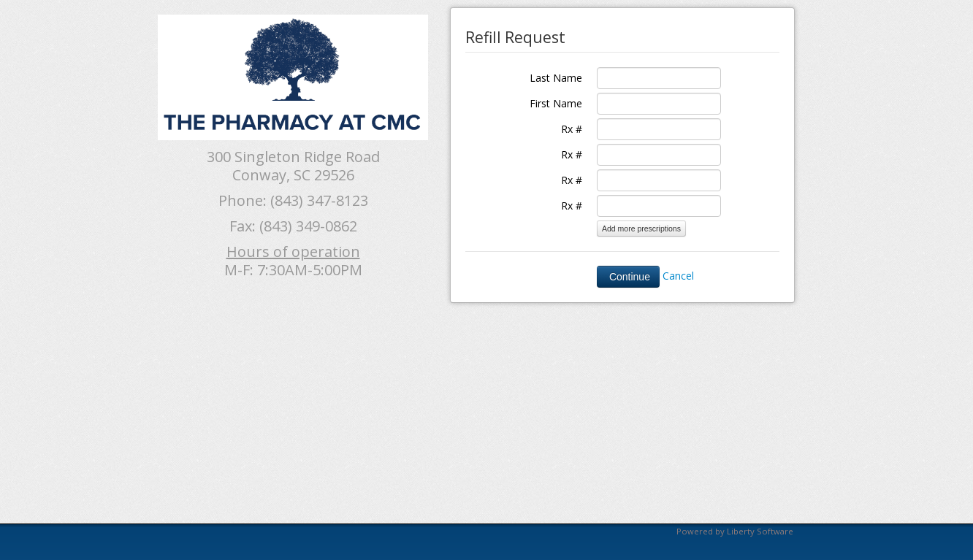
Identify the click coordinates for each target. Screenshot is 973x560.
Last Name (556, 78)
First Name (556, 103)
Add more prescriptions (641, 229)
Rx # (572, 129)
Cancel (678, 276)
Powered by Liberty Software (735, 531)
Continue (628, 277)
